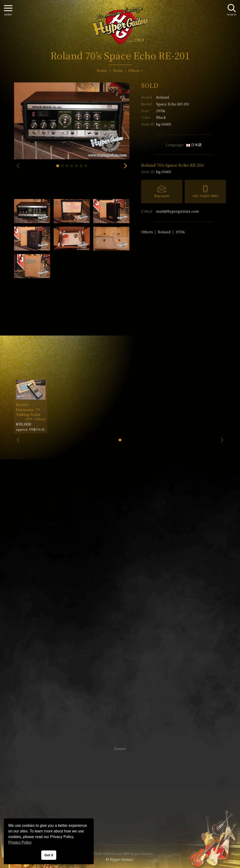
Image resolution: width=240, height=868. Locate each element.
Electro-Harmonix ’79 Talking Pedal (28, 410)
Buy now (162, 196)
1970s (180, 232)
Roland (163, 97)
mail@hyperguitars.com (178, 211)
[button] (58, 166)
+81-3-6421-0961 (205, 196)
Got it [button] (49, 855)
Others (147, 232)
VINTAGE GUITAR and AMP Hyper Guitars (120, 853)
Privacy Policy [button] (20, 842)
